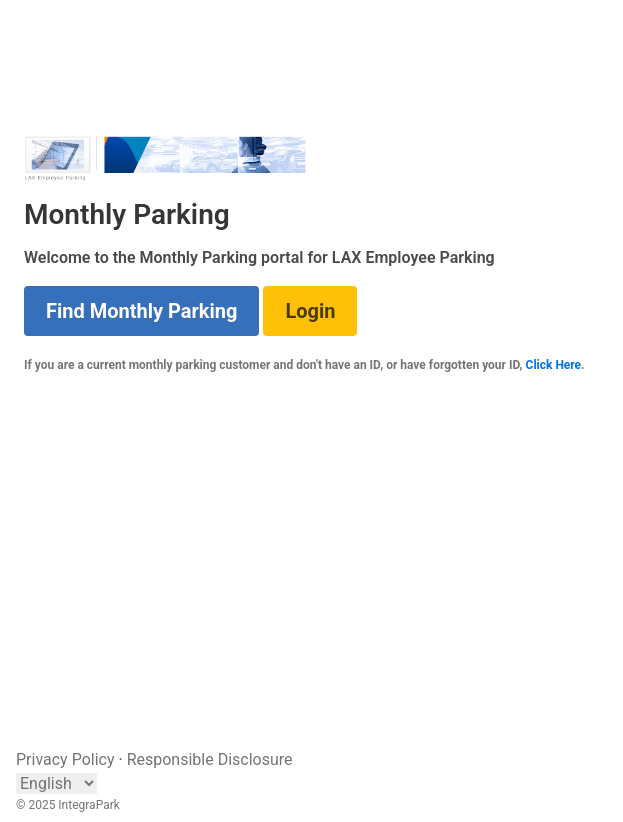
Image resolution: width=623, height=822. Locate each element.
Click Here (554, 365)
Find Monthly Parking (141, 311)
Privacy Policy (65, 759)
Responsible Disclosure (210, 759)
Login (310, 311)
